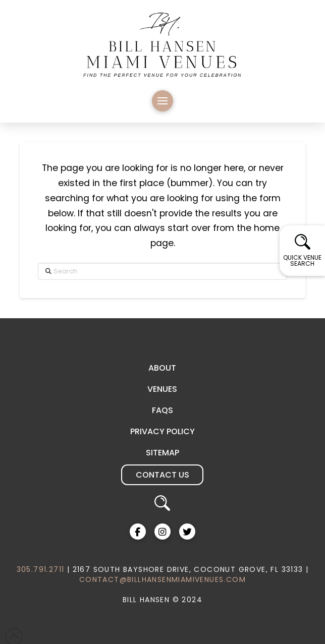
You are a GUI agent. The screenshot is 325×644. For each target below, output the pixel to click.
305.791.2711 (41, 569)
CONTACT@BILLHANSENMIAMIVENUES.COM (162, 579)
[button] (162, 101)
